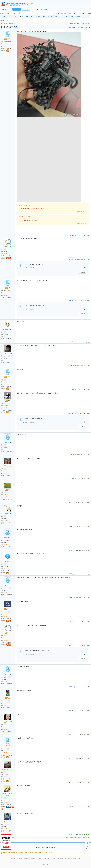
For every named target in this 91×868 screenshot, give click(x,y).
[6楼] (87, 390)
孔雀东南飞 (8, 722)
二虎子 (8, 247)
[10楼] (87, 502)
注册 (45, 848)
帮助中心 (26, 858)
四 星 (6, 254)
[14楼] (87, 598)
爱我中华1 (8, 674)
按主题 (74, 13)
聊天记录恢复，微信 (11, 24)
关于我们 (13, 858)
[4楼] (87, 342)
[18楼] (87, 711)
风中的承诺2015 (8, 770)
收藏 (89, 27)
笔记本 (38, 17)
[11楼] (87, 526)
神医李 (8, 561)
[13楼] (87, 574)
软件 (32, 17)
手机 (44, 17)
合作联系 (46, 858)
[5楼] (87, 366)
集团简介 (40, 858)
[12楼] (87, 550)
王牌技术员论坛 (5, 13)
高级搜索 (89, 13)
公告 (11, 17)
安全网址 (8, 39)
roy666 (8, 746)
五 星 (6, 46)
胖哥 (8, 401)
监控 (56, 17)
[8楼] (87, 455)
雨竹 (8, 490)
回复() (71, 259)
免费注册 (26, 9)
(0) (75, 235)
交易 (67, 17)
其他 (72, 17)
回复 (85, 268)
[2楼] (87, 259)
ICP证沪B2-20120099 (46, 864)
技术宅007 (8, 822)
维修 (21, 17)
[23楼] (87, 834)
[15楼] (87, 622)
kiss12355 (8, 609)
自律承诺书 (60, 858)
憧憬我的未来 (8, 329)
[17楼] (87, 687)
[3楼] (87, 301)
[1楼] (87, 235)
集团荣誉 (33, 858)
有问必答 (20, 858)
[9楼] (87, 479)
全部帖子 (4, 17)
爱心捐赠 (53, 858)
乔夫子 (8, 585)
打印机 (50, 17)
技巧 (16, 17)
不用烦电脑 (8, 466)
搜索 (83, 13)
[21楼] (87, 782)
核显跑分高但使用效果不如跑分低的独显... (80, 24)
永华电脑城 (8, 514)
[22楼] (87, 806)
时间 (8, 288)
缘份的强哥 (8, 442)
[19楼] (87, 735)
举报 (86, 27)
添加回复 (72, 235)
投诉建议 (79, 17)
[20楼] (87, 758)
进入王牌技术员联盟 (42, 9)
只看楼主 (82, 27)
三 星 (6, 497)
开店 (62, 17)
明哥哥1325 (8, 353)
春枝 (8, 698)
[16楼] (87, 646)
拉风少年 (8, 537)
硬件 (27, 17)
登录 (17, 9)
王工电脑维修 (8, 793)
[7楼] (87, 413)
